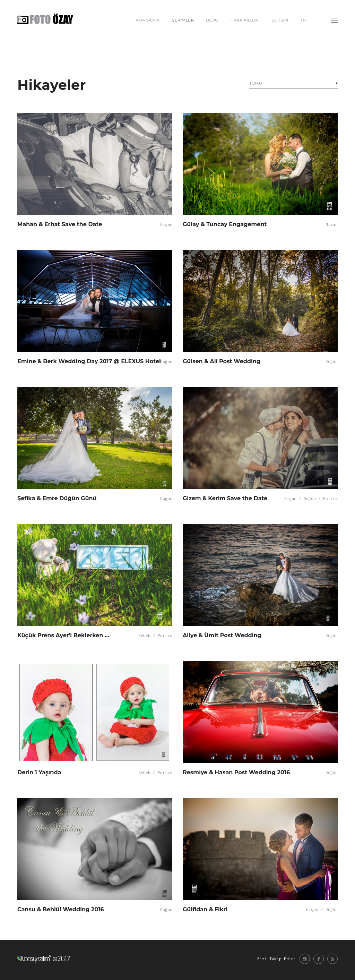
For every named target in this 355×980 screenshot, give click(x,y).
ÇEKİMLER (183, 21)
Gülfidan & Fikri (205, 909)
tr (303, 21)
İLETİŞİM (279, 21)
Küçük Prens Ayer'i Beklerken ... (63, 635)
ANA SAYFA (148, 21)
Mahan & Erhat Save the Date (60, 224)
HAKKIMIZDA (244, 21)
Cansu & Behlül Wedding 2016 (61, 909)
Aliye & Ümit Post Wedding (222, 635)
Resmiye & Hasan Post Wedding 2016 (236, 772)
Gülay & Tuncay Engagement (225, 224)
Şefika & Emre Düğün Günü (57, 498)
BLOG (212, 21)
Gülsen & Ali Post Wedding (222, 361)
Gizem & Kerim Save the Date (225, 498)
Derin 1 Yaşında (39, 772)
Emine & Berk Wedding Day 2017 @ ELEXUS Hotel (89, 361)
